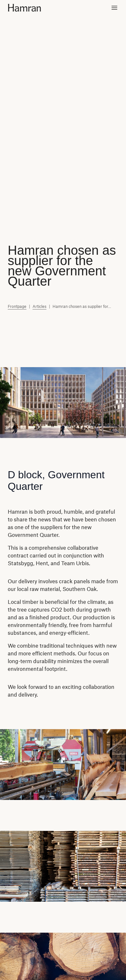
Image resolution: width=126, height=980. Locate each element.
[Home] (29, 8)
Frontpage (17, 306)
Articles (39, 306)
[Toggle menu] (114, 8)
